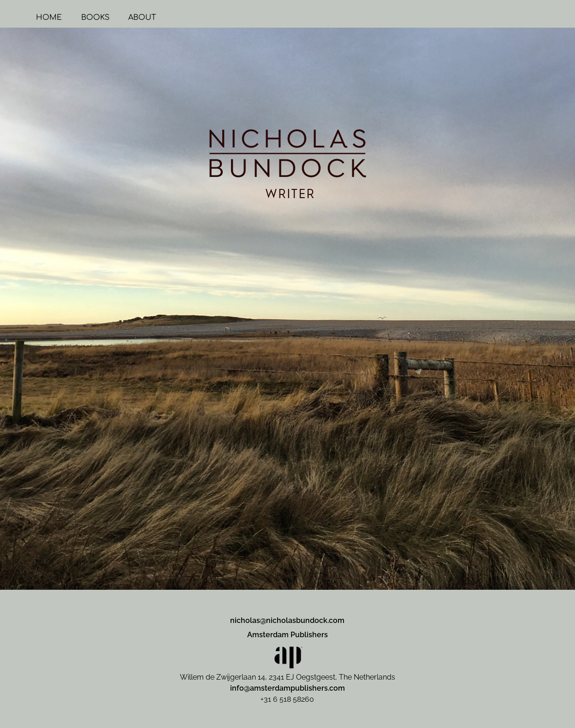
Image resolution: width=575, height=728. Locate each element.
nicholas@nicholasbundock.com (287, 620)
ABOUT (208, 18)
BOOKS (162, 18)
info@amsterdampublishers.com (287, 688)
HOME (115, 18)
